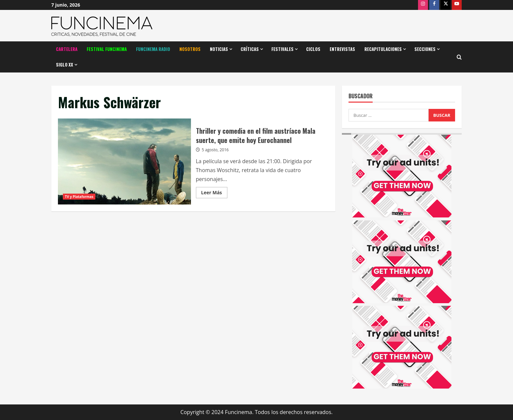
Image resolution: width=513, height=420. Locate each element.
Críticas (250, 49)
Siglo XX (65, 65)
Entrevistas (342, 49)
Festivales (282, 49)
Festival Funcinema (107, 49)
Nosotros (190, 49)
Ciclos (313, 49)
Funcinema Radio (153, 49)
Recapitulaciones (383, 49)
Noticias (219, 49)
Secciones (425, 49)
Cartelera (67, 49)
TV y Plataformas (79, 197)
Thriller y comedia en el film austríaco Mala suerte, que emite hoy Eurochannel (124, 162)
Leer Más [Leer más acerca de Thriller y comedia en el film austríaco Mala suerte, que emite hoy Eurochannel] (214, 194)
